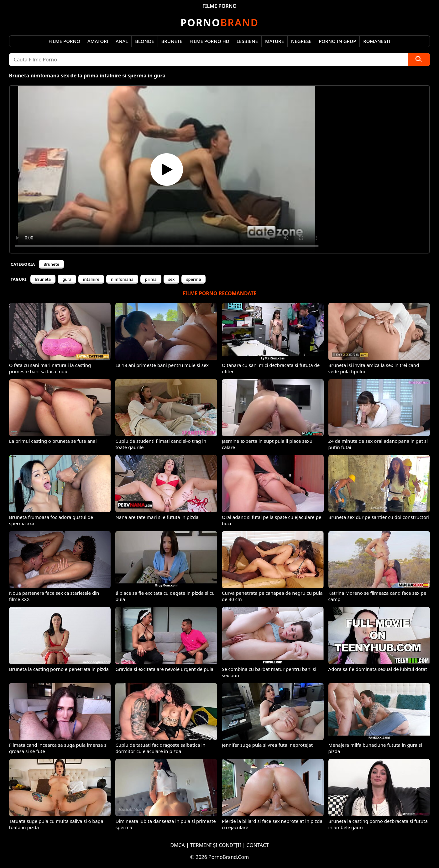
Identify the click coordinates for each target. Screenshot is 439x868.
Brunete (172, 41)
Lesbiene (247, 41)
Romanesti (377, 41)
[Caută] (419, 60)
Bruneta (43, 279)
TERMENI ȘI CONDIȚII (216, 845)
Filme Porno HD (209, 41)
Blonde (144, 41)
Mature (274, 41)
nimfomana (122, 279)
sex (172, 279)
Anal (122, 41)
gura (67, 279)
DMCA (178, 845)
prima (151, 279)
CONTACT (258, 845)
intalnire (91, 279)
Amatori (98, 41)
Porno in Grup (337, 41)
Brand (219, 22)
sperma (193, 279)
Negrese (301, 41)
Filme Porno (64, 41)
